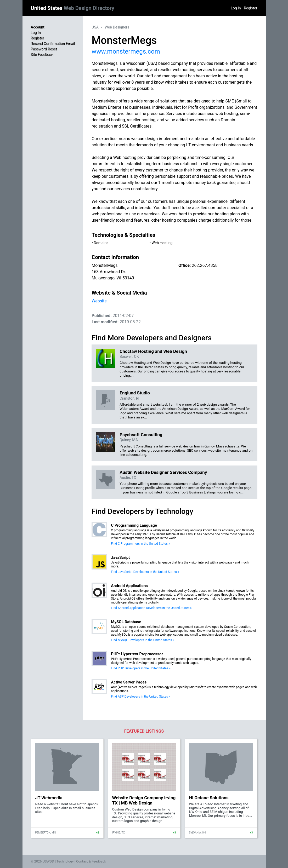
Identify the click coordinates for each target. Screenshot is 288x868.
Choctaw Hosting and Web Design (153, 351)
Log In (236, 8)
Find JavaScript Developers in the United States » (145, 572)
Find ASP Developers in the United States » (140, 697)
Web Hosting (162, 243)
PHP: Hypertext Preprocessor (137, 654)
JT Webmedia (49, 798)
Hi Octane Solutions (209, 798)
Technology (65, 861)
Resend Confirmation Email (53, 44)
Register (250, 8)
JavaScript (120, 557)
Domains (101, 243)
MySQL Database (126, 622)
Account (38, 27)
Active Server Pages (129, 682)
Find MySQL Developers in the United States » (143, 640)
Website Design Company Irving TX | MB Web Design (144, 800)
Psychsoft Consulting (141, 435)
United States (73, 8)
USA (95, 27)
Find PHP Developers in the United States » (141, 668)
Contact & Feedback (91, 861)
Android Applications (129, 586)
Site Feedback (42, 55)
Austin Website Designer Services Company (163, 472)
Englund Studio (135, 393)
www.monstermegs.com (126, 51)
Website (99, 301)
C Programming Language (134, 525)
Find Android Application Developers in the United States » (151, 608)
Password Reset (44, 49)
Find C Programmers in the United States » (140, 544)
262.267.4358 (205, 265)
